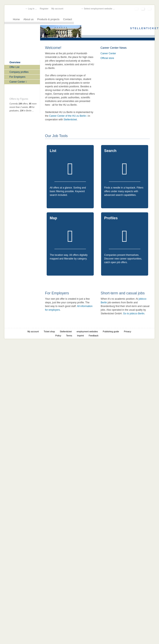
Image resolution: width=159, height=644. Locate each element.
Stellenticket (70, 120)
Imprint (80, 336)
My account (57, 9)
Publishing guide (111, 331)
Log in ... (33, 9)
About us (28, 19)
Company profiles (19, 72)
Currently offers (19, 104)
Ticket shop (49, 331)
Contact (68, 19)
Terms (69, 336)
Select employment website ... (99, 9)
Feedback (93, 336)
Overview (15, 62)
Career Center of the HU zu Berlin (68, 116)
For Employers (17, 77)
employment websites (87, 331)
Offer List (14, 67)
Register (44, 9)
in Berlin (26, 111)
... (33, 111)
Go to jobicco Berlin (134, 314)
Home (16, 19)
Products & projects (48, 19)
